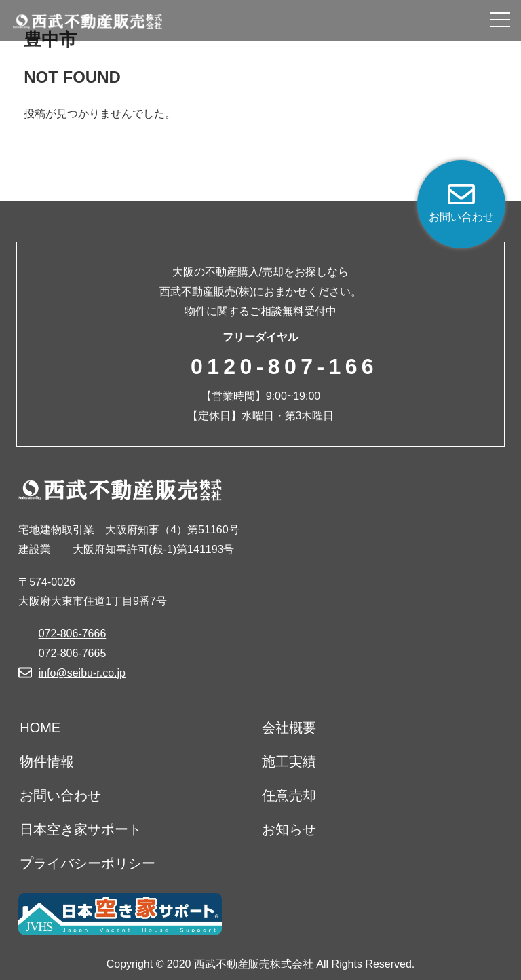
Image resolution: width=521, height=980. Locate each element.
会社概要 (289, 728)
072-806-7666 (73, 634)
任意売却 (289, 795)
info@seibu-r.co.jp (82, 673)
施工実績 (289, 761)
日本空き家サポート (81, 829)
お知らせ (289, 829)
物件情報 (47, 761)
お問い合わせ (60, 795)
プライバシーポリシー (88, 863)
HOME (40, 728)
